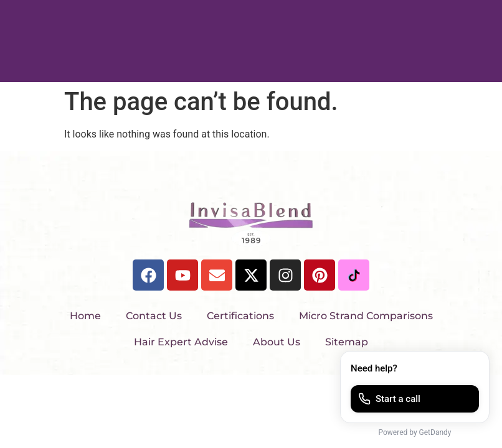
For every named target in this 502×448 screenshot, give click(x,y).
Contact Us (154, 316)
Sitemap (347, 342)
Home (85, 316)
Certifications (240, 316)
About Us (277, 342)
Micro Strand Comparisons (366, 316)
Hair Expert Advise (181, 342)
